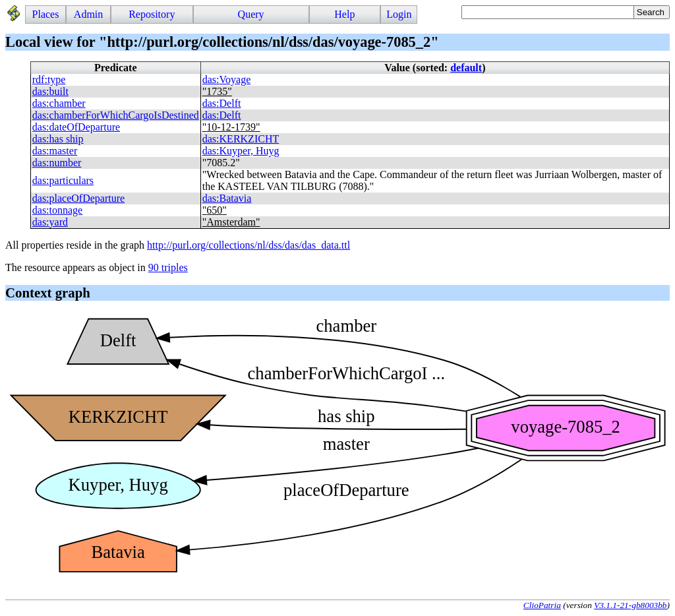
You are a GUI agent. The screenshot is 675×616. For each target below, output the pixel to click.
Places (46, 14)
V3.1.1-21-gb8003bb (630, 605)
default (466, 68)
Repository (152, 14)
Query (251, 14)
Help (344, 14)
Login (399, 14)
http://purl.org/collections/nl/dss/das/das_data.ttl (249, 245)
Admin (88, 14)
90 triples (168, 267)
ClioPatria (542, 605)
